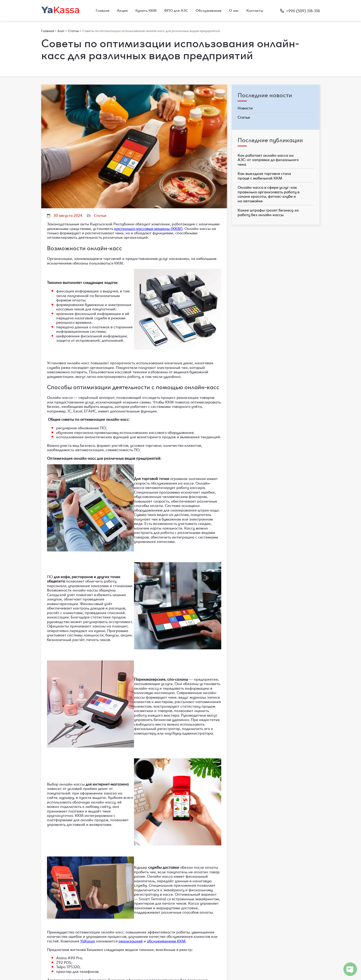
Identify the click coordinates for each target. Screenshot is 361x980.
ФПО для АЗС (176, 10)
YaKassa (87, 941)
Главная (103, 10)
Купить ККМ (146, 10)
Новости (245, 108)
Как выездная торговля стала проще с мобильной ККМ (264, 175)
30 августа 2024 (68, 215)
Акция (122, 10)
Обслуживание (209, 10)
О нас (234, 10)
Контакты (255, 10)
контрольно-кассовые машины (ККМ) (148, 228)
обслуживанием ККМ (166, 941)
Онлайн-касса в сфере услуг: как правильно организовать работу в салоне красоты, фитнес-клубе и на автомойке (269, 194)
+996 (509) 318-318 (300, 10)
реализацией (131, 941)
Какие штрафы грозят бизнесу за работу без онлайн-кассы (268, 212)
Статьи (100, 215)
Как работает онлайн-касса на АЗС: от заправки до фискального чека (268, 159)
